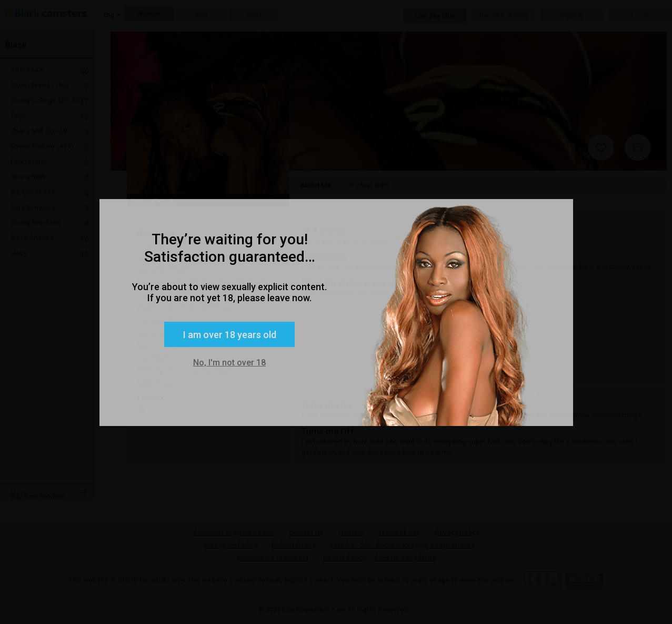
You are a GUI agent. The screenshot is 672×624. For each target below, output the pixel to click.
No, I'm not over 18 (229, 363)
